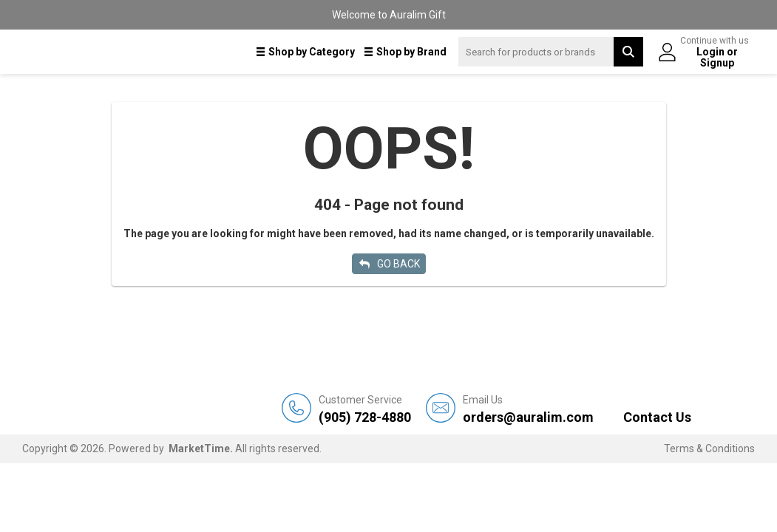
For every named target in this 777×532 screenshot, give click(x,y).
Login (712, 52)
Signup (717, 63)
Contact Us (657, 417)
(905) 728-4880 (365, 409)
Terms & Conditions (709, 449)
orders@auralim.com (528, 409)
